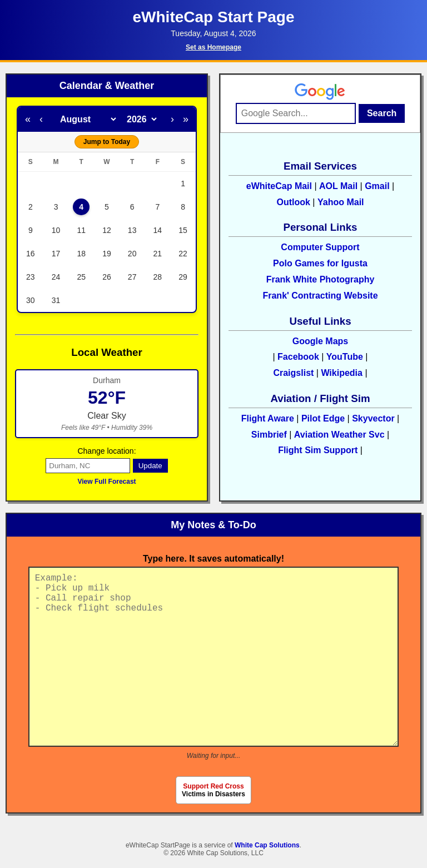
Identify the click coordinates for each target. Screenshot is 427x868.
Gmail (377, 186)
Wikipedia (342, 373)
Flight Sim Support (319, 450)
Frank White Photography (321, 279)
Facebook (298, 357)
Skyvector (373, 418)
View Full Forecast (106, 482)
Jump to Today (107, 142)
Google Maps (320, 341)
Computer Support (320, 247)
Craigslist (293, 373)
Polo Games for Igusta (320, 263)
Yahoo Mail (341, 202)
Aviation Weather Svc (339, 435)
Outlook (293, 202)
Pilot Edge (323, 418)
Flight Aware (268, 418)
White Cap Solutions (267, 845)
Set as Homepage (213, 47)
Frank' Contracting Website (320, 296)
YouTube (345, 357)
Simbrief (269, 435)
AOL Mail (338, 186)
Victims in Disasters (213, 790)
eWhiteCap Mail (279, 186)
